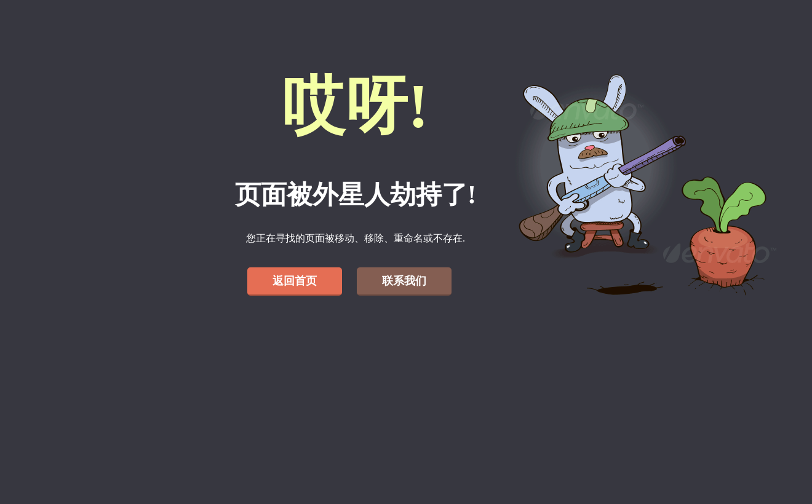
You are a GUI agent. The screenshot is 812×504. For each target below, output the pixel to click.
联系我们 (404, 281)
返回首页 (295, 281)
